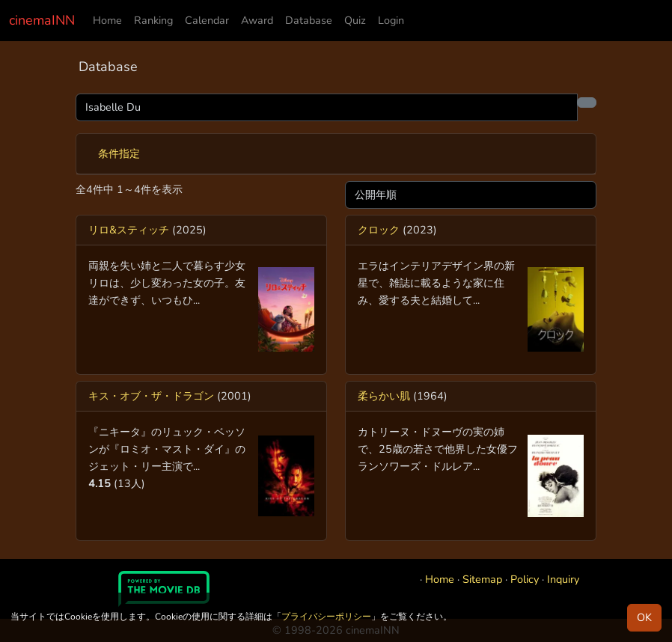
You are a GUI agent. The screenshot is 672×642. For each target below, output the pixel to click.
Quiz (355, 20)
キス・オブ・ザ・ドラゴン (151, 396)
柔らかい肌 (384, 396)
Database (309, 20)
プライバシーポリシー (326, 617)
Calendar (207, 20)
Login (391, 20)
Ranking (153, 20)
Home (107, 20)
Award (257, 20)
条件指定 (119, 153)
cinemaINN (42, 20)
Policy (525, 579)
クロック (379, 230)
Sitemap (482, 579)
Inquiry (563, 579)
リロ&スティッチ (129, 230)
